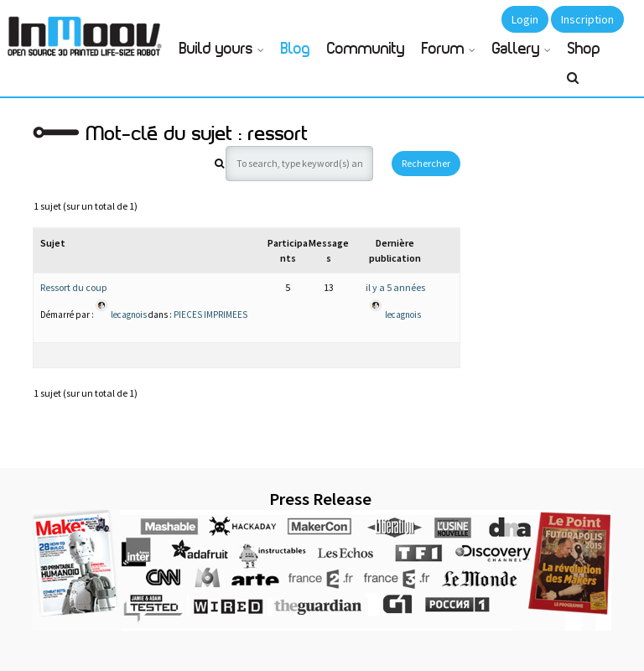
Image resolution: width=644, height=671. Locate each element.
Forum (443, 49)
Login (525, 19)
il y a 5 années (395, 287)
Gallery (516, 49)
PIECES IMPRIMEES (210, 314)
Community (366, 49)
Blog (296, 49)
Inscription (587, 19)
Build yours (216, 49)
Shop (584, 49)
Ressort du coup (73, 287)
